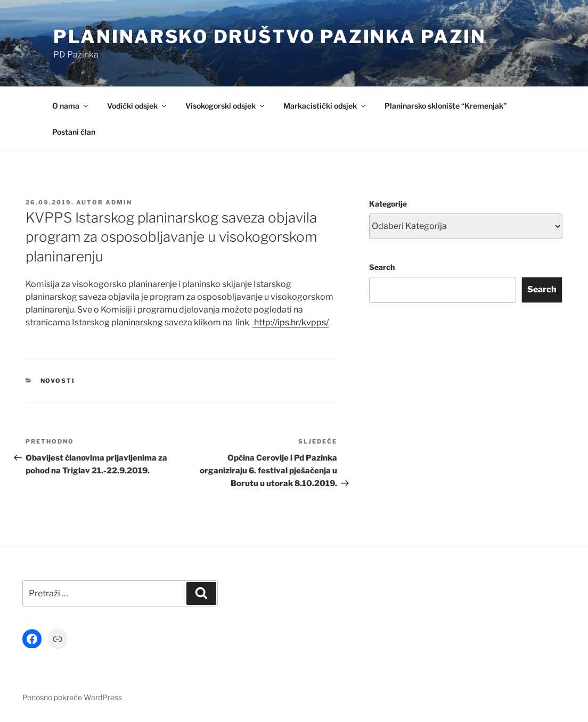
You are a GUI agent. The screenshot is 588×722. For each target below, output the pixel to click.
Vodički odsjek (137, 106)
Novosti (58, 381)
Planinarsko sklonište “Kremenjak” (446, 106)
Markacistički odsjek (325, 106)
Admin (119, 202)
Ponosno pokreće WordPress (72, 697)
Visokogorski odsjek (226, 106)
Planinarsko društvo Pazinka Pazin (270, 36)
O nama (71, 106)
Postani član (74, 132)
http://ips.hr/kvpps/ (291, 322)
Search (382, 267)
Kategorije (388, 204)
